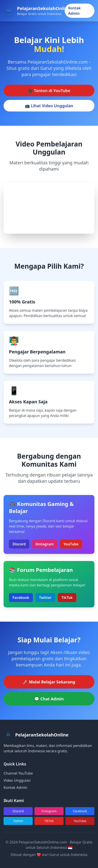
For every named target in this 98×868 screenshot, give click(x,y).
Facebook (21, 598)
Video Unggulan (17, 780)
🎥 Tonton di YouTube (49, 91)
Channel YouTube (18, 773)
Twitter (45, 598)
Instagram (45, 544)
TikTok (67, 598)
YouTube (71, 544)
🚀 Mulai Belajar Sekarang (49, 682)
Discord (19, 544)
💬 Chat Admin (49, 699)
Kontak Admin (75, 11)
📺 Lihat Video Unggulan (49, 106)
